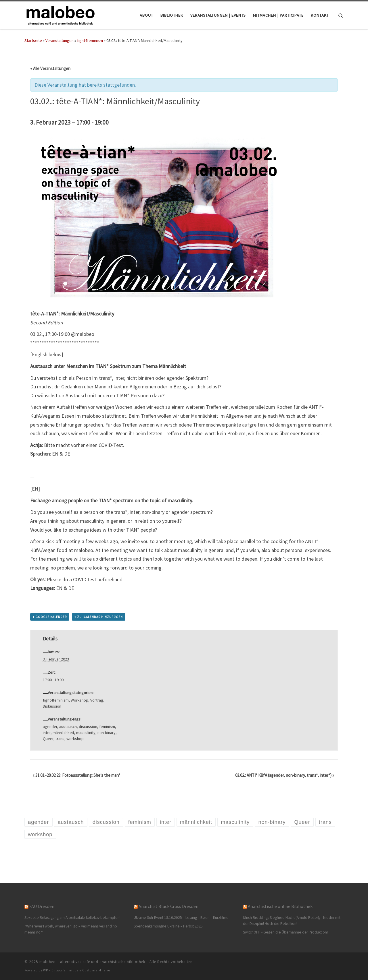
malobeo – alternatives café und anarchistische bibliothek (92, 962)
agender (50, 727)
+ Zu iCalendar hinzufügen (99, 617)
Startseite (33, 40)
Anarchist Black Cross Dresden (168, 906)
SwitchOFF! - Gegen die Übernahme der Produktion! (285, 932)
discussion (88, 727)
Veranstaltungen (60, 40)
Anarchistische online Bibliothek (280, 906)
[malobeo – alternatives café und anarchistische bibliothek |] (60, 14)
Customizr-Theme (96, 970)
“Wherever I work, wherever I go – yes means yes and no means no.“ (71, 929)
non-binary (107, 733)
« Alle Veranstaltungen (50, 68)
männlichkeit (63, 733)
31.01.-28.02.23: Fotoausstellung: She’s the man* (76, 775)
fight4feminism (90, 40)
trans (60, 739)
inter (47, 733)
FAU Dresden (42, 906)
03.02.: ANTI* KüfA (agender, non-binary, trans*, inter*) (285, 775)
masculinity (86, 733)
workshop (75, 739)
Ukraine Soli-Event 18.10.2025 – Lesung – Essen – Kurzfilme (181, 918)
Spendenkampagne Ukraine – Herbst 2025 (168, 926)
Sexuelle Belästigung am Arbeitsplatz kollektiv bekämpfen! (72, 918)
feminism (107, 727)
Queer (48, 739)
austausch (68, 727)
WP (46, 970)
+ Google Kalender (50, 617)
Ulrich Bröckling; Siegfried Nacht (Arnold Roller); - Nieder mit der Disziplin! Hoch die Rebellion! (292, 921)
